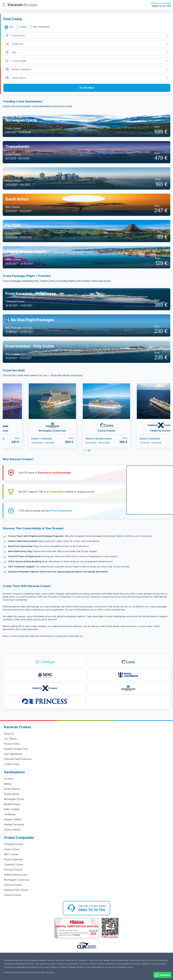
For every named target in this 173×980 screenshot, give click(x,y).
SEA (11, 27)
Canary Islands (12, 830)
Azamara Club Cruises (16, 890)
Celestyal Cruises (14, 844)
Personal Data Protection (18, 759)
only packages (41, 27)
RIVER (23, 27)
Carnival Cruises (13, 885)
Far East (8, 779)
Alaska (8, 784)
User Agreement (13, 754)
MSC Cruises (11, 854)
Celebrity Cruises (14, 864)
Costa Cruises (12, 849)
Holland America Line (16, 875)
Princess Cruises (13, 870)
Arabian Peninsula (14, 824)
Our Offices (10, 739)
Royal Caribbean (13, 859)
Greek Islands (12, 794)
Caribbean (10, 814)
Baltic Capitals (12, 809)
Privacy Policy (12, 744)
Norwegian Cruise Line (17, 880)
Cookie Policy (12, 764)
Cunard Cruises (13, 895)
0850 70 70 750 (161, 6)
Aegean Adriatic (13, 819)
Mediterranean (12, 804)
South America (12, 789)
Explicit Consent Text (16, 749)
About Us (9, 734)
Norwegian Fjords (14, 799)
